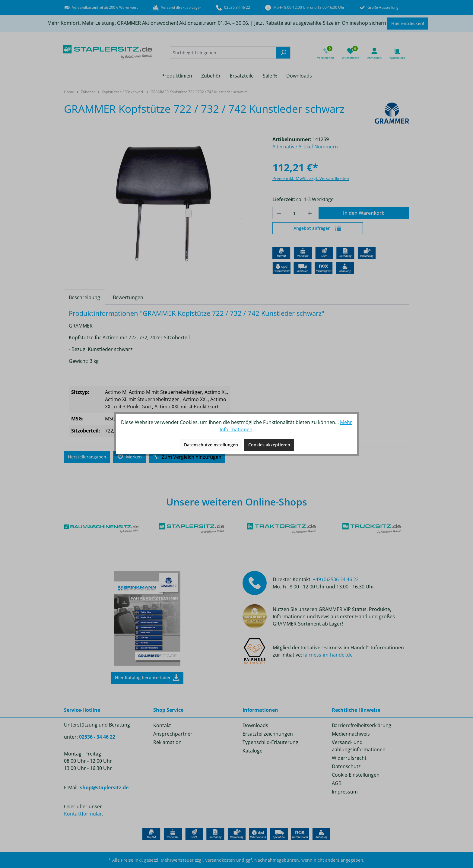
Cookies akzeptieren (269, 445)
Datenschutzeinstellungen (211, 445)
